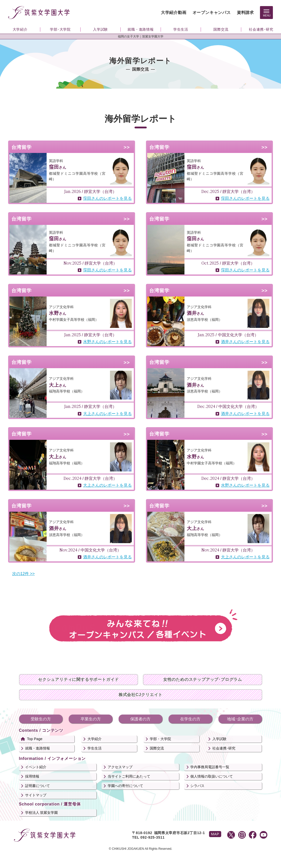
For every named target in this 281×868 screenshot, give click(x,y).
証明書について (38, 786)
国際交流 (157, 748)
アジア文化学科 (61, 307)
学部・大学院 (160, 739)
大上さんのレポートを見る (107, 414)
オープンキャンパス (212, 13)
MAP (215, 834)
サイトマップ (36, 795)
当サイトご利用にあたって (129, 776)
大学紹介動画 (174, 13)
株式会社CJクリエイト (140, 695)
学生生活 (95, 748)
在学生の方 (190, 719)
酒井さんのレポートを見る (245, 342)
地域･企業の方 (240, 719)
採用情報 (32, 776)
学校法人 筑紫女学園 (42, 813)
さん (58, 167)
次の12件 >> (23, 574)
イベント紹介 (36, 767)
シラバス (197, 786)
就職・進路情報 (38, 748)
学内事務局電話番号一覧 (210, 767)
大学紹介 (95, 739)
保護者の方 (140, 719)
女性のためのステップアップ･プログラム (203, 679)
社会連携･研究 (224, 748)
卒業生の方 (91, 719)
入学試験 (219, 739)
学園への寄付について (125, 786)
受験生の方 (41, 719)
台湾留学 (22, 147)
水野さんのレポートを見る (107, 342)
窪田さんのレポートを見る (107, 198)
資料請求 (245, 13)
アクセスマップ (120, 767)
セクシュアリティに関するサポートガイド (78, 679)
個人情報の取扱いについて (212, 776)
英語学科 (56, 161)
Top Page (35, 739)
